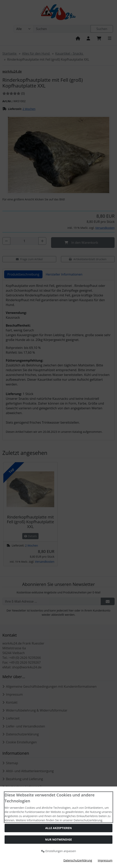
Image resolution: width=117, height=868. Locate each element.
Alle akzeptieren (58, 828)
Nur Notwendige (58, 839)
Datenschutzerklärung (78, 860)
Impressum (105, 860)
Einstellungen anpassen (59, 851)
